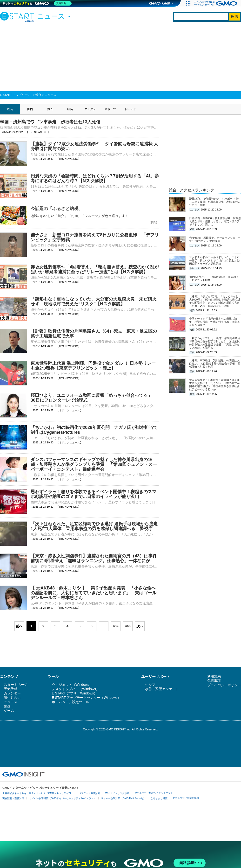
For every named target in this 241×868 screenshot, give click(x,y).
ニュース (50, 95)
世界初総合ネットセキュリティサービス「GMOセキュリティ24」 (38, 793)
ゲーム (9, 711)
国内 (30, 109)
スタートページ (16, 685)
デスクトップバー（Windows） (76, 689)
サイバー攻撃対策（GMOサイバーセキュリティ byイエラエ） (63, 798)
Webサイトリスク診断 (117, 793)
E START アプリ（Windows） (74, 693)
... (104, 626)
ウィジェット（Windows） (72, 685)
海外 (50, 109)
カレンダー (12, 693)
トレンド (130, 109)
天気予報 (11, 689)
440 (128, 626)
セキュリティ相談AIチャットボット (154, 793)
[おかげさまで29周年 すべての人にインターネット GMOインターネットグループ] (216, 3)
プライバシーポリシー (224, 685)
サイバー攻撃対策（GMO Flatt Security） (123, 798)
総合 (38, 95)
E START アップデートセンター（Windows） (86, 698)
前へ (19, 626)
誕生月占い (12, 698)
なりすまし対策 (159, 798)
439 (116, 626)
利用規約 (214, 676)
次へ (140, 626)
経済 (70, 109)
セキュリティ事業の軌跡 (186, 798)
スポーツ (110, 109)
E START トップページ (15, 95)
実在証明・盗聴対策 (13, 798)
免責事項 (214, 681)
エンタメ (90, 109)
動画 (7, 706)
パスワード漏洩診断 (89, 793)
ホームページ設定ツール (70, 702)
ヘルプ (150, 685)
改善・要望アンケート (162, 689)
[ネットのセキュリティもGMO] (37, 3)
